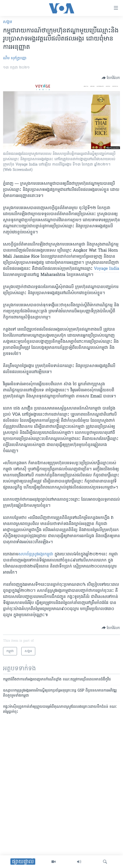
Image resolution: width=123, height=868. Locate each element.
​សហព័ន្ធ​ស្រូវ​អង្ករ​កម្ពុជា (36, 554)
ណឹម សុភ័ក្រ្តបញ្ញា (15, 58)
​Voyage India (107, 269)
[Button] (111, 78)
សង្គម (8, 22)
